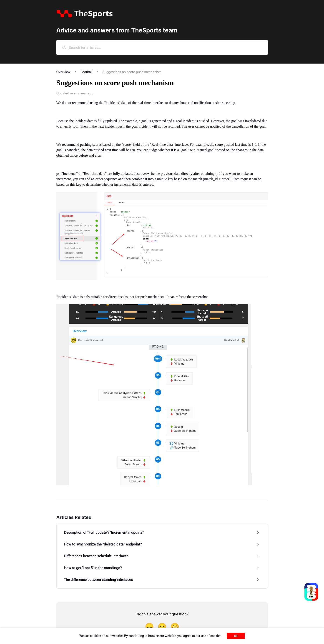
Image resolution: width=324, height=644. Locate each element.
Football (86, 72)
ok (236, 636)
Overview (64, 72)
